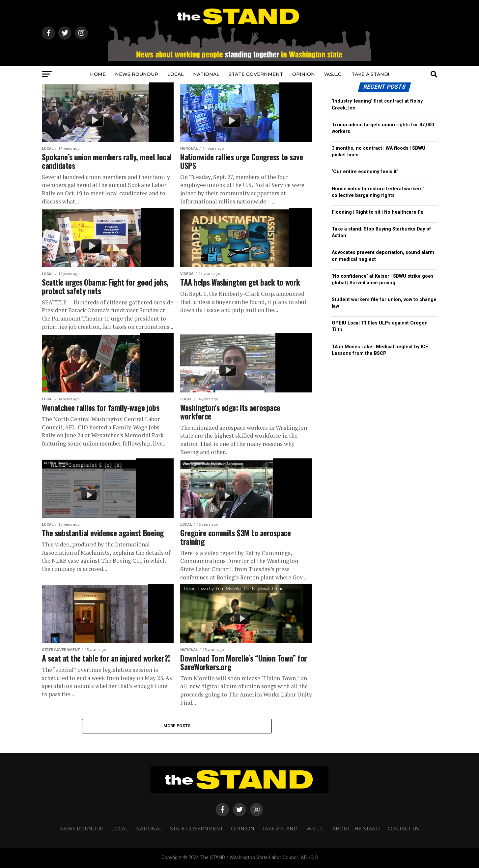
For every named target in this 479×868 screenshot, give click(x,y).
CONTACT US (403, 829)
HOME (98, 74)
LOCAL (176, 74)
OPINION (304, 74)
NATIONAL (206, 74)
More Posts (177, 726)
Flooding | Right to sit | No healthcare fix (377, 212)
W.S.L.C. (333, 74)
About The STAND (356, 829)
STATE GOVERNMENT (256, 74)
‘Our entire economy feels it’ (365, 172)
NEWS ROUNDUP (137, 74)
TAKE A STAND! (370, 74)
